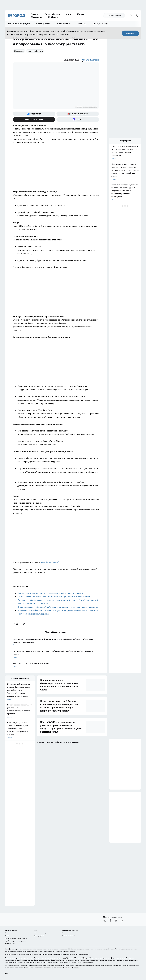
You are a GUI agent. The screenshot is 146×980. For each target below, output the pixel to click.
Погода (81, 14)
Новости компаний (68, 936)
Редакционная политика (70, 930)
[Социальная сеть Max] (78, 120)
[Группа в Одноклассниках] (110, 921)
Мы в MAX (82, 24)
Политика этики (10, 933)
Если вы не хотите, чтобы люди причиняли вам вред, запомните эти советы (54, 597)
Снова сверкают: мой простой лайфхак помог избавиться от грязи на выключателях (58, 607)
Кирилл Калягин (90, 60)
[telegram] (24, 624)
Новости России (52, 14)
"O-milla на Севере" (49, 562)
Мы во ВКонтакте (64, 24)
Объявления (36, 17)
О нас (35, 930)
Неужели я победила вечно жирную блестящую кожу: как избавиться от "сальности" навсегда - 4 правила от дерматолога (56, 642)
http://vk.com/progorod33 (25, 960)
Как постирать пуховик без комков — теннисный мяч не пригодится (50, 593)
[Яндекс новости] (78, 114)
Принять (130, 33)
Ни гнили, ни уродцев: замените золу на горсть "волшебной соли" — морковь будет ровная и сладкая (56, 654)
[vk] (16, 624)
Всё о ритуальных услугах (19, 24)
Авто (69, 14)
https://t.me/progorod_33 (59, 960)
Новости (35, 14)
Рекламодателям (43, 24)
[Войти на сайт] (137, 16)
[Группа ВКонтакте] (34, 114)
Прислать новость (114, 15)
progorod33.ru (73, 954)
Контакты (66, 933)
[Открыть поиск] (131, 16)
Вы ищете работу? (101, 24)
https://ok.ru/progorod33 (42, 960)
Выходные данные (11, 930)
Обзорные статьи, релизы (42, 933)
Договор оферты (39, 936)
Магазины (19, 51)
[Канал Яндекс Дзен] (34, 120)
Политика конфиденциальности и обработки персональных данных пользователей (16, 941)
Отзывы (7, 936)
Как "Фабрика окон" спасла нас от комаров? (56, 665)
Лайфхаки (53, 17)
